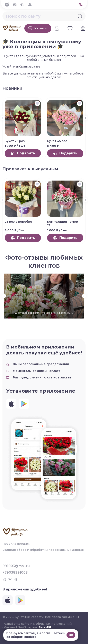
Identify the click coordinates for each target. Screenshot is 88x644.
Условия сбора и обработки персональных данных (43, 550)
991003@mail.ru (16, 566)
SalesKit (45, 627)
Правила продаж (16, 544)
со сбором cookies (21, 637)
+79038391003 (15, 573)
